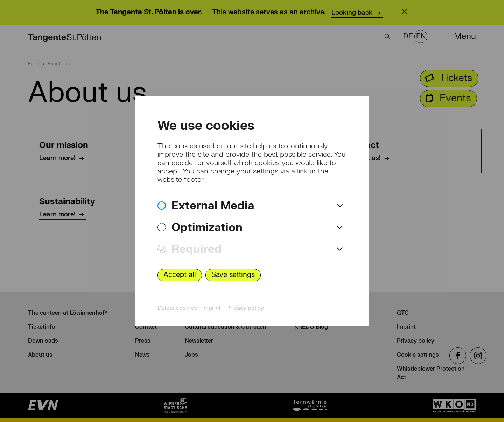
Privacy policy (245, 308)
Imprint (212, 308)
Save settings (233, 275)
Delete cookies (177, 308)
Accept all (180, 275)
